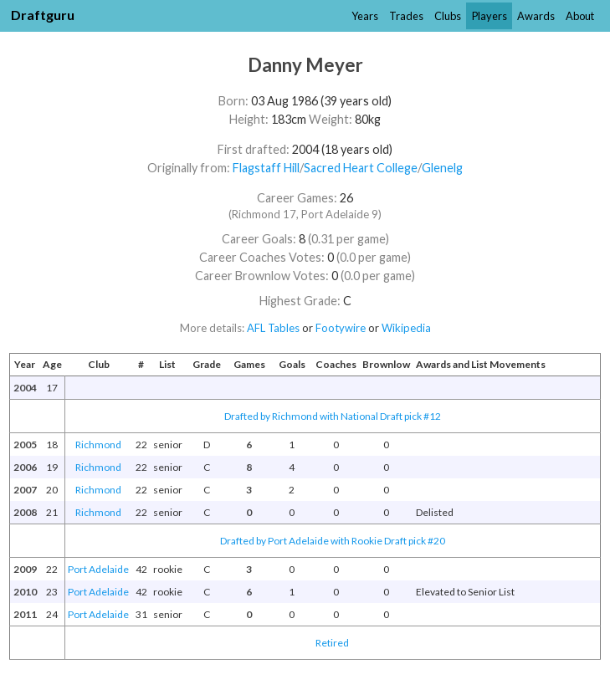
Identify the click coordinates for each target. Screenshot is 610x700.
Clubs (448, 16)
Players (490, 16)
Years (365, 16)
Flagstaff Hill (266, 168)
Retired (332, 643)
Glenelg (442, 168)
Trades (406, 16)
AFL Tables (273, 328)
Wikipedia (406, 328)
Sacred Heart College (361, 168)
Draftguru (43, 15)
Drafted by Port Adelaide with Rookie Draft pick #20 (333, 541)
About (580, 16)
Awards (536, 16)
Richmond (98, 445)
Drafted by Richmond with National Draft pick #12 (333, 416)
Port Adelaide (98, 569)
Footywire (341, 328)
